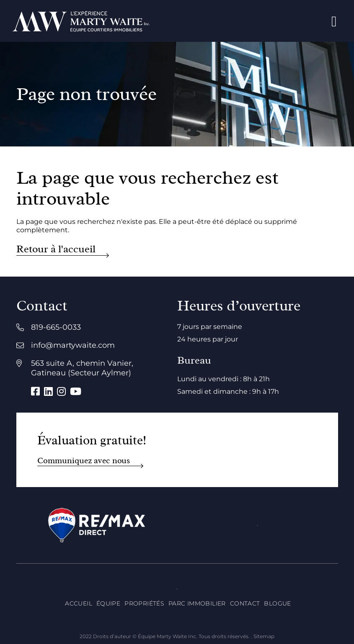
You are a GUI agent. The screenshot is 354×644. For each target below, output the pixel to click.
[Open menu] (334, 21)
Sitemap (264, 636)
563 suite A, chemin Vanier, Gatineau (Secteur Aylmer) (82, 368)
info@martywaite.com (73, 345)
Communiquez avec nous (84, 461)
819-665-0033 (56, 327)
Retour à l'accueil (56, 249)
